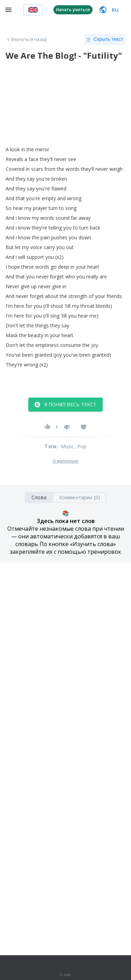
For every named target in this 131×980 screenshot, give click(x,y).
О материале (65, 461)
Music (68, 446)
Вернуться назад (26, 39)
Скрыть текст (105, 39)
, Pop (81, 446)
